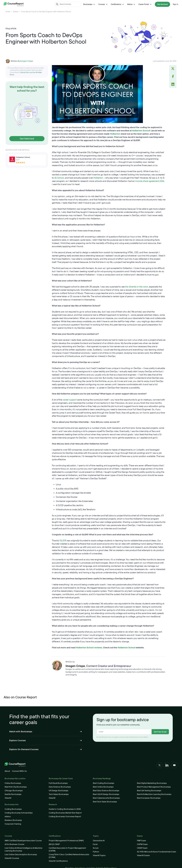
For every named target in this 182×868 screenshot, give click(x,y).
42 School (59, 178)
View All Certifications (58, 861)
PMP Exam (141, 841)
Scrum (96, 848)
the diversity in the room (137, 287)
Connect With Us (19, 771)
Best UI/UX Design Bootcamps (106, 794)
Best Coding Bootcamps (104, 783)
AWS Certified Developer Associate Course (23, 841)
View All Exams (143, 855)
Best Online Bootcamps (103, 787)
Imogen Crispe (27, 61)
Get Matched (162, 4)
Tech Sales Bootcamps (59, 794)
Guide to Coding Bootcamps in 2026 (65, 809)
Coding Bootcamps (13, 809)
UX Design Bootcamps (58, 791)
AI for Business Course (14, 844)
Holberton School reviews (89, 648)
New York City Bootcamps (16, 787)
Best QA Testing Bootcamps (149, 791)
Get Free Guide (160, 732)
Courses (103, 4)
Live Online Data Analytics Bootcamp (21, 855)
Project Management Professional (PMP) (66, 841)
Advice (131, 4)
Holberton (115, 134)
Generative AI (99, 841)
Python (96, 852)
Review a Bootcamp (13, 820)
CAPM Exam (142, 844)
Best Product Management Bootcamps (154, 787)
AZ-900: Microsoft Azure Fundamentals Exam (157, 852)
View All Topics (99, 855)
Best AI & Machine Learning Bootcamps (154, 794)
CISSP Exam (142, 848)
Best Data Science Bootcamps (106, 791)
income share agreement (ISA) (150, 181)
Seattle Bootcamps (13, 794)
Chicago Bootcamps (14, 791)
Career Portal (145, 4)
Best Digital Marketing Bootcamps (152, 783)
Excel (95, 844)
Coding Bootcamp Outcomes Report (65, 817)
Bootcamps (89, 4)
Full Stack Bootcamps (58, 783)
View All (8, 798)
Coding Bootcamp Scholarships (19, 813)
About (7, 771)
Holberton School (141, 131)
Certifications (118, 4)
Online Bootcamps (13, 783)
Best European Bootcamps (149, 798)
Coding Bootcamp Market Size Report (65, 813)
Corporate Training (13, 824)
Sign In (176, 4)
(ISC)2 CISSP (54, 844)
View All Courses (12, 858)
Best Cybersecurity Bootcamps (106, 798)
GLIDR (63, 541)
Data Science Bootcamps (60, 787)
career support (70, 400)
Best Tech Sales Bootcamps (105, 802)
